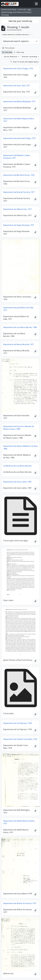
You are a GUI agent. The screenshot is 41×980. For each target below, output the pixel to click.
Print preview (8, 48)
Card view (7, 52)
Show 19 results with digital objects (25, 62)
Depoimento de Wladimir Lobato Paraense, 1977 (17, 157)
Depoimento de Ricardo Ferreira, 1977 (19, 192)
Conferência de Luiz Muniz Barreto (17, 466)
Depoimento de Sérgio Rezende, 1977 (19, 225)
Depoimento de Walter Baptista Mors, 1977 (19, 120)
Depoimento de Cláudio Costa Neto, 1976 (20, 739)
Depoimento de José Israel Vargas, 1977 (19, 138)
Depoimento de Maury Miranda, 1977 (19, 344)
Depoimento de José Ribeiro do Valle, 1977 (18, 309)
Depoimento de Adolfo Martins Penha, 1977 (19, 822)
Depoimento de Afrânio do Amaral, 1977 (20, 903)
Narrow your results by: (20, 21)
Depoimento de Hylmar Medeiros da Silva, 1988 (20, 447)
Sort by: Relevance (11, 57)
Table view (19, 52)
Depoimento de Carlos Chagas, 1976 (18, 68)
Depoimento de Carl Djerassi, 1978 (17, 723)
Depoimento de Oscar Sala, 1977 (17, 86)
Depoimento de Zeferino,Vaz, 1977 (17, 209)
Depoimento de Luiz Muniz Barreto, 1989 (20, 327)
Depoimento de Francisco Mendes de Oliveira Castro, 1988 (19, 428)
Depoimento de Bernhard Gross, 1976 (19, 175)
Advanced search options (16, 41)
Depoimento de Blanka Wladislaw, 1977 (19, 101)
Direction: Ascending (30, 57)
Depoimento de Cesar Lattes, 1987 (17, 482)
